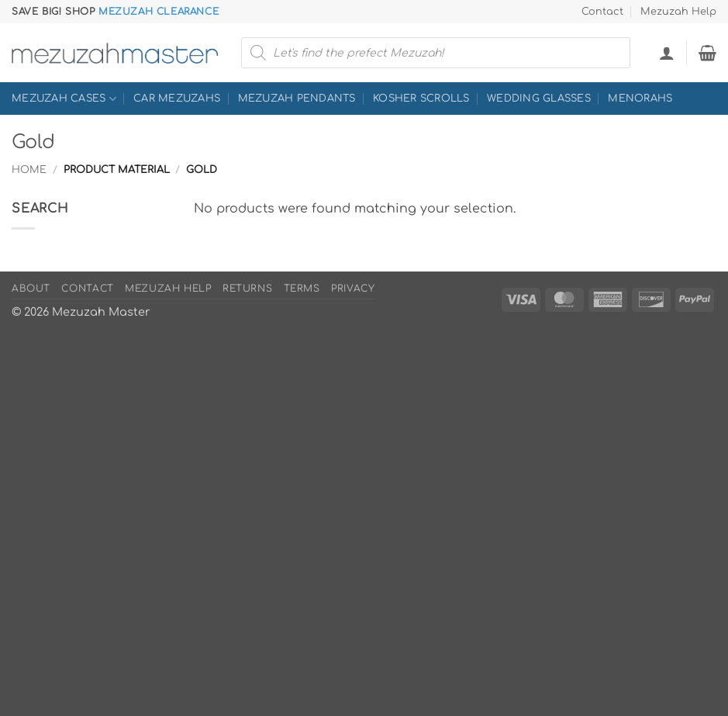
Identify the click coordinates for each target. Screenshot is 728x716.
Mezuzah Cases (64, 99)
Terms (302, 289)
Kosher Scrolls (421, 99)
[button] (667, 53)
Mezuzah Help (678, 12)
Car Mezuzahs (177, 99)
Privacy (353, 289)
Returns (247, 289)
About (31, 289)
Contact (602, 12)
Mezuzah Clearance (159, 12)
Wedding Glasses (539, 99)
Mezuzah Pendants (297, 99)
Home (29, 170)
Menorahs (640, 99)
